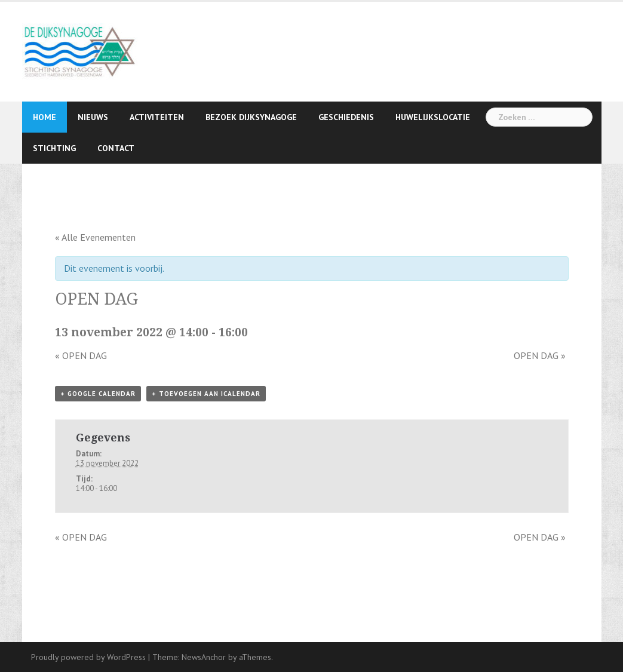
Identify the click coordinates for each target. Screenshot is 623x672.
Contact (116, 148)
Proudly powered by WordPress (88, 657)
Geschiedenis (346, 117)
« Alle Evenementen (95, 237)
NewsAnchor (204, 657)
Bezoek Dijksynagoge (251, 117)
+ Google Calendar (98, 394)
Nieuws (93, 117)
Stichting (54, 148)
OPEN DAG (81, 355)
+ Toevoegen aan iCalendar (206, 394)
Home (44, 117)
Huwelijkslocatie (433, 117)
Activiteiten (157, 117)
